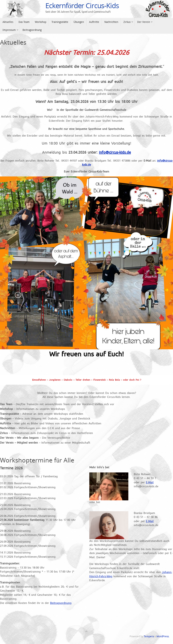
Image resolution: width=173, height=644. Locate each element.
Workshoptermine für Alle (37, 460)
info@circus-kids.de (115, 152)
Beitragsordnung (61, 603)
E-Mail (150, 483)
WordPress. (163, 636)
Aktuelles (13, 42)
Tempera (149, 636)
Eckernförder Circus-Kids (82, 6)
